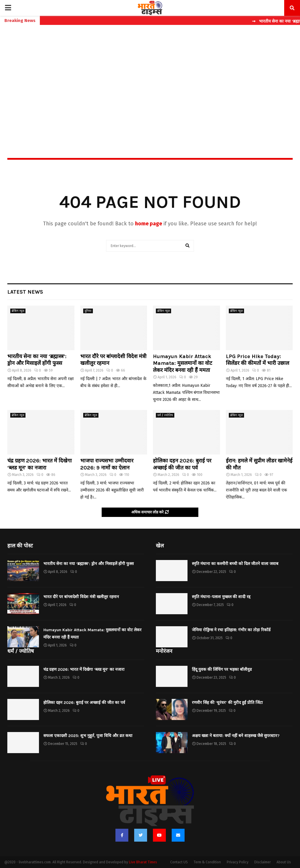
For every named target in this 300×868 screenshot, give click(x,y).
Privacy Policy (238, 862)
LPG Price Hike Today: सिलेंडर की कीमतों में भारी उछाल (258, 360)
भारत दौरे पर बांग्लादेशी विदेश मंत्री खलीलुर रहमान (81, 597)
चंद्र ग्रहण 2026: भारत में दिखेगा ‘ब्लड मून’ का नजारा (40, 464)
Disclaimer (262, 862)
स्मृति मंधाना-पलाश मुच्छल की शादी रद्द (221, 597)
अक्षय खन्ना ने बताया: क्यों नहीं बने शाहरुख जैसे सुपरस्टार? (236, 736)
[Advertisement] (150, 79)
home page (149, 224)
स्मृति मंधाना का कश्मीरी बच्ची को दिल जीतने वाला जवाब (235, 564)
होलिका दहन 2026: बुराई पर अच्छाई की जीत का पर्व (182, 464)
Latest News (25, 292)
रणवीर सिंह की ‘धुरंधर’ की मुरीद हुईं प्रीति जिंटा (227, 703)
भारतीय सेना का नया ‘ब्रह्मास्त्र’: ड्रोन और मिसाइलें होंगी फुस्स (37, 360)
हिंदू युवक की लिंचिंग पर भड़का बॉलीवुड (222, 669)
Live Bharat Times (143, 862)
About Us (284, 862)
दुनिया (88, 311)
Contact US (179, 862)
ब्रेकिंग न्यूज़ (18, 311)
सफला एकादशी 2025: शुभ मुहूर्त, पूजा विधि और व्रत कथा (88, 736)
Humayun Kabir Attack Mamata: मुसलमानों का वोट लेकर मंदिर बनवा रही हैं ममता (183, 363)
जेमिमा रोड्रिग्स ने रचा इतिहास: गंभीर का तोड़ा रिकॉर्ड (231, 630)
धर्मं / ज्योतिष (165, 415)
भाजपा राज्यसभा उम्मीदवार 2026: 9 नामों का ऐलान (107, 464)
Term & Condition (207, 862)
